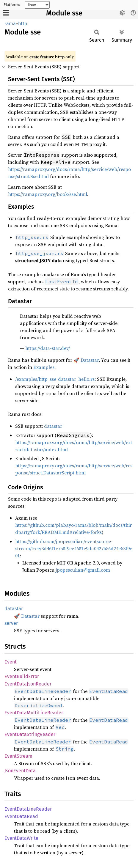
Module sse (64, 13)
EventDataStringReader (30, 734)
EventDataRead (21, 816)
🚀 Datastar (86, 360)
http (23, 24)
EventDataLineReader (28, 809)
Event (11, 662)
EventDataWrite (21, 838)
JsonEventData (20, 771)
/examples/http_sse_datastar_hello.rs (55, 379)
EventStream (18, 756)
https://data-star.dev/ (48, 348)
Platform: (12, 5)
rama (10, 24)
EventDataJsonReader (28, 684)
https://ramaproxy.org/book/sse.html (48, 194)
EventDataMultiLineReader (34, 713)
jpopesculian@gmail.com (83, 570)
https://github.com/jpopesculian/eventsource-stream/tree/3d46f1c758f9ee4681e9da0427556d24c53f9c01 (74, 548)
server (11, 623)
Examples (44, 367)
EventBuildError (22, 676)
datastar (53, 426)
